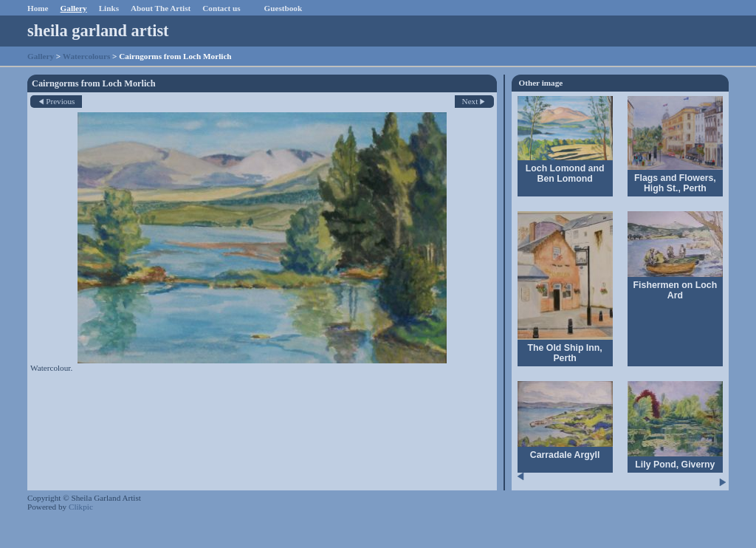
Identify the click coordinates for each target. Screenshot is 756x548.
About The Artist (161, 8)
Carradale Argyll (565, 455)
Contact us (221, 8)
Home (38, 8)
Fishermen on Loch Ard (676, 290)
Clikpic (81, 507)
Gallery (74, 8)
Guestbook (283, 8)
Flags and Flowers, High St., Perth (675, 183)
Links (109, 8)
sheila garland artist (98, 31)
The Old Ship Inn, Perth (565, 353)
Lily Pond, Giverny (675, 465)
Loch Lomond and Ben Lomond (565, 174)
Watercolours (86, 56)
